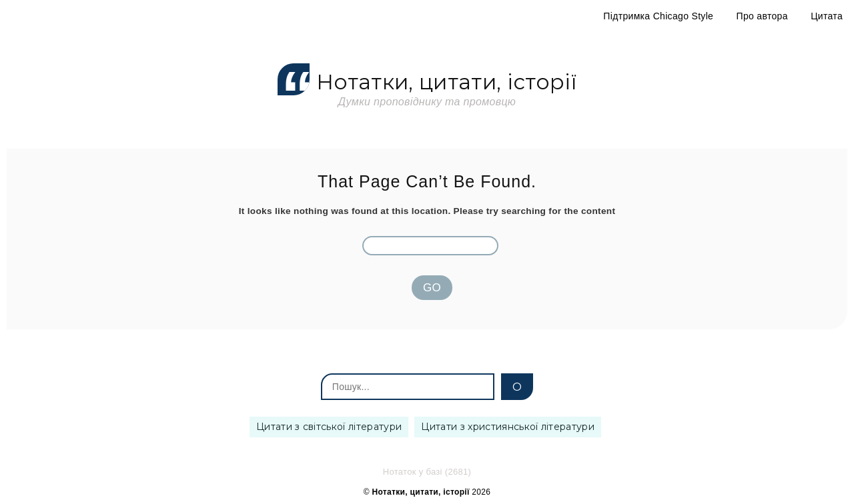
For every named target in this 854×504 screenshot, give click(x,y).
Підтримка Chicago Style (658, 16)
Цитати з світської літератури (329, 427)
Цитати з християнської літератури (508, 427)
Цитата (827, 16)
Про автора (762, 16)
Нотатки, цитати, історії (427, 83)
